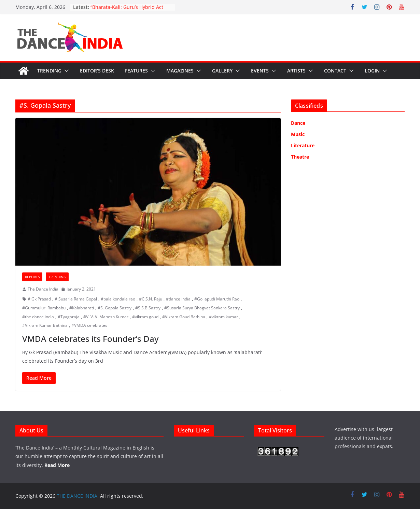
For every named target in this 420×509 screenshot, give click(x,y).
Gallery (222, 71)
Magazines (180, 71)
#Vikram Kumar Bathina (45, 325)
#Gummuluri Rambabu (44, 308)
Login (372, 71)
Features (136, 71)
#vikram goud (145, 317)
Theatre (300, 157)
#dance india (178, 299)
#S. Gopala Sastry (115, 308)
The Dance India (43, 289)
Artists (296, 71)
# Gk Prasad (39, 299)
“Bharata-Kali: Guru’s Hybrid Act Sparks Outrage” (127, 10)
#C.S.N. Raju (151, 299)
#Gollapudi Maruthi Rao (217, 299)
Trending (49, 71)
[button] (65, 71)
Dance (298, 123)
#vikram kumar (223, 317)
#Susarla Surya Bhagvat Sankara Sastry (202, 308)
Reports (32, 277)
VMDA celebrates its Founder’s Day (90, 339)
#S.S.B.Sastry (148, 308)
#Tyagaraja (69, 317)
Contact (335, 71)
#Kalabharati (82, 308)
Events (260, 71)
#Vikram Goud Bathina (184, 317)
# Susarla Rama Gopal (76, 299)
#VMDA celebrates (89, 325)
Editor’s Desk (97, 71)
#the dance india (38, 317)
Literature (303, 145)
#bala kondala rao (118, 299)
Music (298, 134)
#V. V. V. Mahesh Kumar (106, 317)
